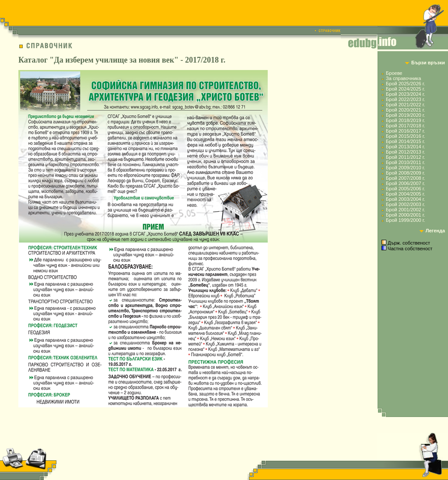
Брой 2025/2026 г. (405, 84)
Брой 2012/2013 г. (405, 152)
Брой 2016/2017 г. (405, 131)
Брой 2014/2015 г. (405, 141)
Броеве (394, 73)
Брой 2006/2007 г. (405, 183)
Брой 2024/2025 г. (405, 89)
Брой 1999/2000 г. (405, 220)
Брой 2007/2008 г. (405, 178)
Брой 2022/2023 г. (405, 99)
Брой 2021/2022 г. (405, 105)
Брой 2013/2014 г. (405, 147)
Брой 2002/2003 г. (405, 204)
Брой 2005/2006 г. (405, 189)
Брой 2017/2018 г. (405, 126)
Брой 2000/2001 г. (405, 215)
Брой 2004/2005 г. (405, 194)
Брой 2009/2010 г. (405, 168)
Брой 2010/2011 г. (405, 162)
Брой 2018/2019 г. (405, 120)
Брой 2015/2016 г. (405, 136)
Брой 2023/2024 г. (405, 94)
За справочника (403, 78)
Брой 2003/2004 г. (405, 199)
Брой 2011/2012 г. (405, 157)
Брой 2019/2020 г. (405, 115)
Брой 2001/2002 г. (405, 210)
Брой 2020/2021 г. (405, 110)
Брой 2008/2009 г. (405, 173)
